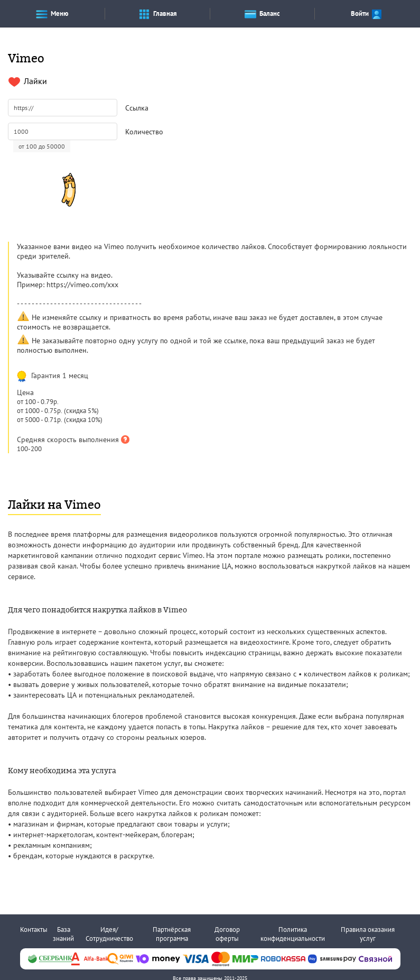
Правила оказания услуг (368, 934)
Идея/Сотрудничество (109, 934)
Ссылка (137, 108)
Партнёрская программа (172, 934)
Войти (367, 14)
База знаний (63, 934)
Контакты (34, 929)
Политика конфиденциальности (293, 934)
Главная (157, 14)
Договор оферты (227, 934)
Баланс (262, 14)
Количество (144, 132)
